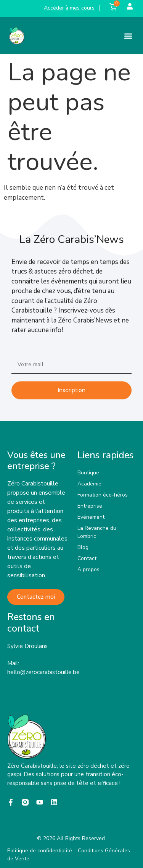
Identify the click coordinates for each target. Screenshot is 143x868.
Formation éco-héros (103, 495)
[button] (128, 36)
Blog (83, 547)
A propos (88, 569)
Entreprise (90, 506)
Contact (87, 558)
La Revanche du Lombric (97, 532)
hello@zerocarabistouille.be (43, 672)
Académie (89, 484)
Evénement (91, 517)
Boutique (88, 473)
